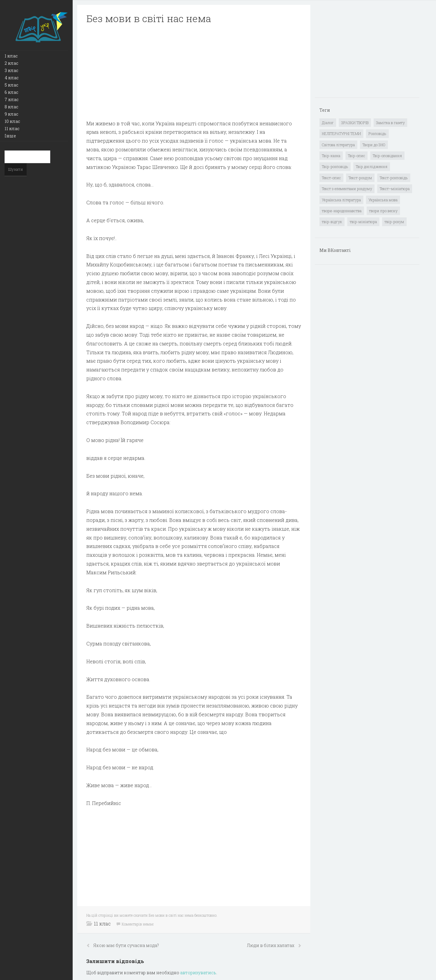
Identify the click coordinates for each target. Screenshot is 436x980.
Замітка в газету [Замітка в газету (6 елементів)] (390, 123)
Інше (10, 136)
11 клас (12, 129)
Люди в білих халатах (271, 945)
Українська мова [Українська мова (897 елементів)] (383, 200)
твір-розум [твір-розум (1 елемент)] (394, 222)
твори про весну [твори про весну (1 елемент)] (383, 211)
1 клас (11, 56)
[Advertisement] (194, 72)
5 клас (11, 85)
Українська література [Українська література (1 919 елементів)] (341, 200)
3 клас (11, 70)
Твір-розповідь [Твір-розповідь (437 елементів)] (335, 167)
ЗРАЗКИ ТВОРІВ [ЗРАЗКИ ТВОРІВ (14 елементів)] (355, 123)
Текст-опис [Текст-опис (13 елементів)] (331, 178)
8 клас (11, 107)
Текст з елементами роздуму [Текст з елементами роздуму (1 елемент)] (347, 189)
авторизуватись (198, 973)
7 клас (12, 99)
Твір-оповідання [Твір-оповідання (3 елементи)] (387, 156)
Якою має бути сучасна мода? (126, 945)
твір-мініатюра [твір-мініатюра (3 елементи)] (363, 222)
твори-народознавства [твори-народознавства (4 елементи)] (342, 211)
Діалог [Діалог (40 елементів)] (328, 123)
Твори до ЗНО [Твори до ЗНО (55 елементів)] (374, 145)
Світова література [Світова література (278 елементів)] (338, 145)
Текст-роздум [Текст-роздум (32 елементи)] (360, 178)
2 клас (11, 63)
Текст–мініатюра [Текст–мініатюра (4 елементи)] (395, 189)
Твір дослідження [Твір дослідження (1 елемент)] (372, 167)
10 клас (12, 121)
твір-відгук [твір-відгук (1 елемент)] (332, 222)
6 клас (11, 92)
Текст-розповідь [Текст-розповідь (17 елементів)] (394, 178)
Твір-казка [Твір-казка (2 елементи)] (331, 156)
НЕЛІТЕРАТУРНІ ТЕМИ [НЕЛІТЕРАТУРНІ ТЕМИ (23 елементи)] (341, 134)
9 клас (11, 114)
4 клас (12, 78)
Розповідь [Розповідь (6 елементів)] (377, 134)
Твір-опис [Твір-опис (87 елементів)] (357, 156)
